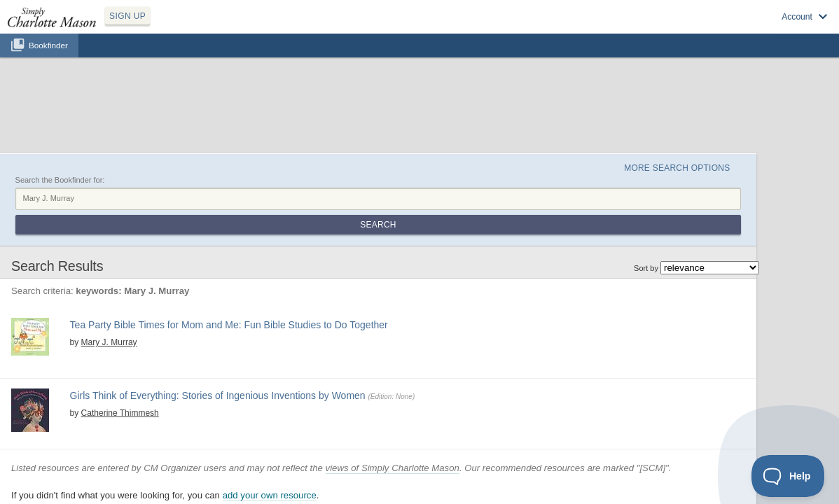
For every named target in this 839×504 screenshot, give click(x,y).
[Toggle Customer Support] (788, 476)
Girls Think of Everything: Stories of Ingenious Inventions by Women (260, 311)
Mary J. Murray (139, 246)
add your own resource (311, 433)
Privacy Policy (389, 484)
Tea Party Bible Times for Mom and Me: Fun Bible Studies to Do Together (269, 232)
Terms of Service (448, 484)
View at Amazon (177, 280)
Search (737, 132)
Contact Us (501, 484)
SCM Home (339, 484)
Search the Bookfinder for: (102, 114)
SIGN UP (194, 27)
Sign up (631, 29)
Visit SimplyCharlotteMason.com (754, 29)
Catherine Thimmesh (150, 325)
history (156, 337)
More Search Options (702, 99)
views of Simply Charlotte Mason (434, 406)
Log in (671, 29)
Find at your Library (245, 280)
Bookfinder (48, 61)
